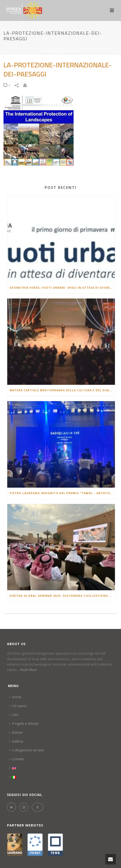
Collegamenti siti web (27, 750)
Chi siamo (18, 706)
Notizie (16, 732)
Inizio (13, 49)
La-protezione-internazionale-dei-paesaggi (53, 49)
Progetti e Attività (24, 724)
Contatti (17, 759)
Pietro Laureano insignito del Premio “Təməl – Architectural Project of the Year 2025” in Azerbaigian (62, 493)
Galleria (16, 741)
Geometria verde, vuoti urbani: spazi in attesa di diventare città (62, 288)
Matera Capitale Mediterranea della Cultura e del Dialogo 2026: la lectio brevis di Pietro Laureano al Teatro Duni (62, 390)
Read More (28, 670)
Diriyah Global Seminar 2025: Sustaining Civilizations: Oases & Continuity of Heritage (62, 596)
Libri (14, 715)
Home (15, 697)
